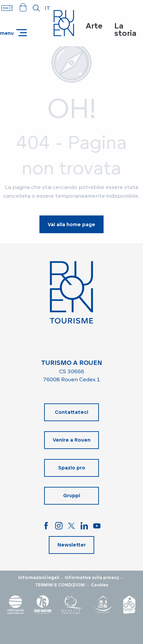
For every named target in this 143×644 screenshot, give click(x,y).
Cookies (100, 585)
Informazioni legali (39, 578)
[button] (36, 8)
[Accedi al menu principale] (13, 33)
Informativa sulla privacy (92, 578)
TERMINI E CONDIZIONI (60, 585)
